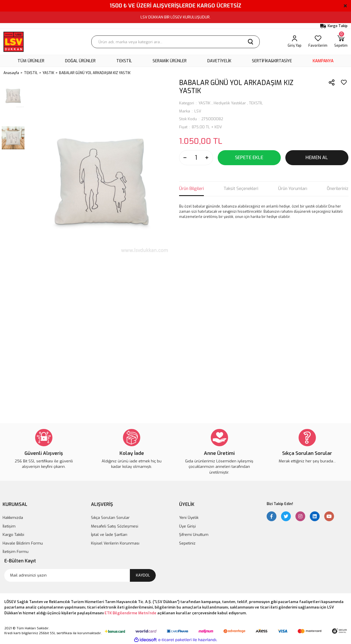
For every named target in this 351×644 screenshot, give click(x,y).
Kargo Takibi (13, 535)
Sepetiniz (187, 543)
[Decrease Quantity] (185, 158)
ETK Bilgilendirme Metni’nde (130, 613)
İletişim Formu (16, 552)
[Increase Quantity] (207, 158)
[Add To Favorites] (344, 82)
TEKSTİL (256, 103)
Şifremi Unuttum (194, 535)
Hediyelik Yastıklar (230, 103)
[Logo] (14, 42)
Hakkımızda (13, 518)
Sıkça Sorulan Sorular (110, 518)
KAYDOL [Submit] (143, 575)
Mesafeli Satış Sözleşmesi (115, 526)
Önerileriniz (338, 189)
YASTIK (204, 103)
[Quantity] (196, 158)
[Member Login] (295, 42)
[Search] (176, 42)
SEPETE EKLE (249, 158)
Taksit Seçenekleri (241, 189)
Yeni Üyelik (189, 518)
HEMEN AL (317, 158)
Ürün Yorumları (293, 189)
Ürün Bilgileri (191, 189)
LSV (198, 111)
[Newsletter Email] (80, 575)
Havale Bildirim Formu (23, 543)
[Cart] (341, 42)
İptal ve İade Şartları (109, 535)
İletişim (9, 526)
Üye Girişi (187, 526)
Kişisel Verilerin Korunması (115, 543)
